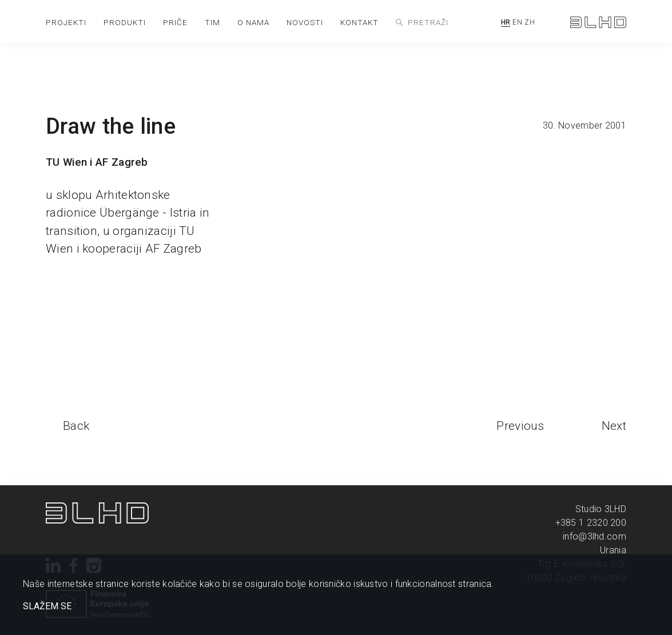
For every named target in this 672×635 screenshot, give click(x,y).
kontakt (359, 22)
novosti (305, 22)
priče (175, 22)
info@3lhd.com (595, 536)
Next (614, 426)
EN (517, 22)
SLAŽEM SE (47, 606)
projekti (66, 22)
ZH (530, 22)
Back (76, 426)
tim (212, 22)
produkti (125, 22)
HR (506, 22)
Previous (520, 426)
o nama (253, 22)
